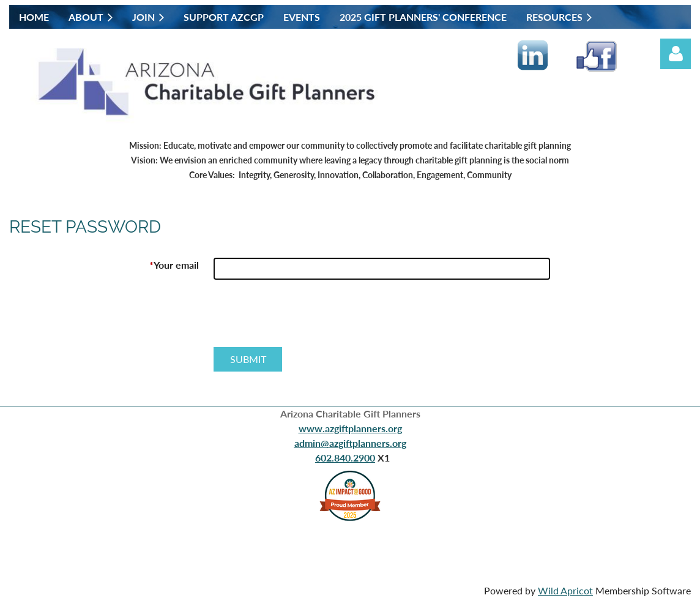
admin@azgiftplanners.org (350, 443)
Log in (676, 54)
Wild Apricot (565, 590)
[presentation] (307, 318)
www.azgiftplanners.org (350, 428)
